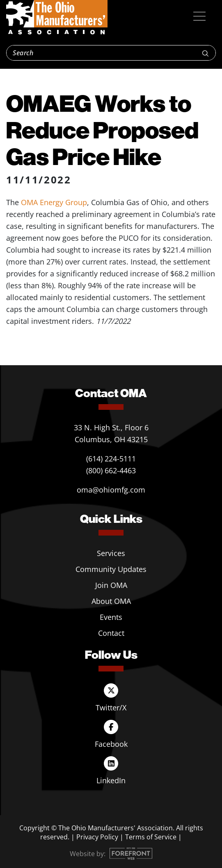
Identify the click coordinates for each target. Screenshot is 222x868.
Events (111, 617)
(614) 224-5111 (111, 459)
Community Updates (111, 569)
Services (111, 553)
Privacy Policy (97, 837)
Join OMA (111, 585)
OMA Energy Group (54, 202)
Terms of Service (151, 837)
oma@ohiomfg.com (111, 490)
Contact (111, 633)
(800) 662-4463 (111, 470)
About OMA (111, 601)
